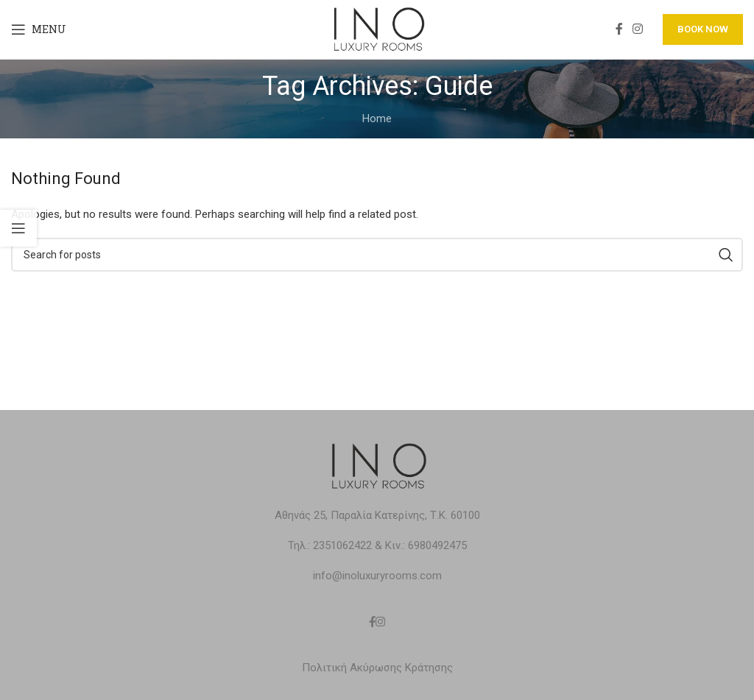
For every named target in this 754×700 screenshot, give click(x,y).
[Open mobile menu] (39, 29)
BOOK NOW (703, 29)
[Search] (377, 255)
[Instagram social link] (638, 29)
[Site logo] (377, 29)
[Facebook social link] (619, 29)
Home (377, 119)
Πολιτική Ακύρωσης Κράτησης (377, 668)
